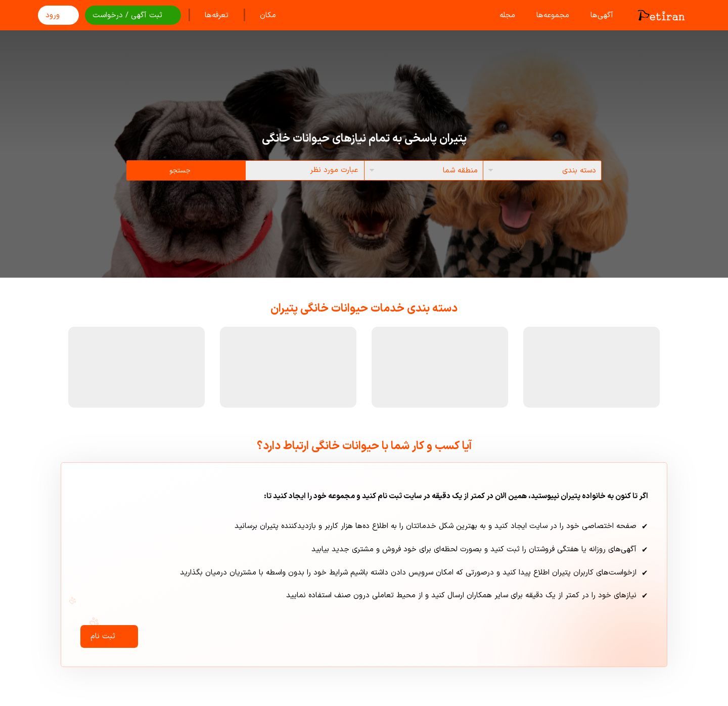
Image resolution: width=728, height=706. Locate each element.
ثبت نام (109, 636)
